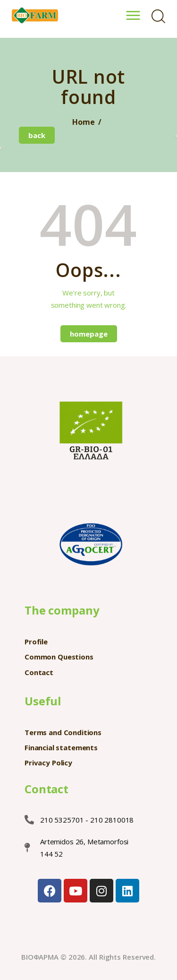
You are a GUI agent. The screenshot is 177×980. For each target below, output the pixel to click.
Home (83, 122)
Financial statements (61, 747)
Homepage (89, 334)
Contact (39, 672)
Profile (36, 642)
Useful (43, 701)
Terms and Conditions (63, 732)
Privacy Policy (48, 763)
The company (62, 610)
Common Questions (59, 657)
